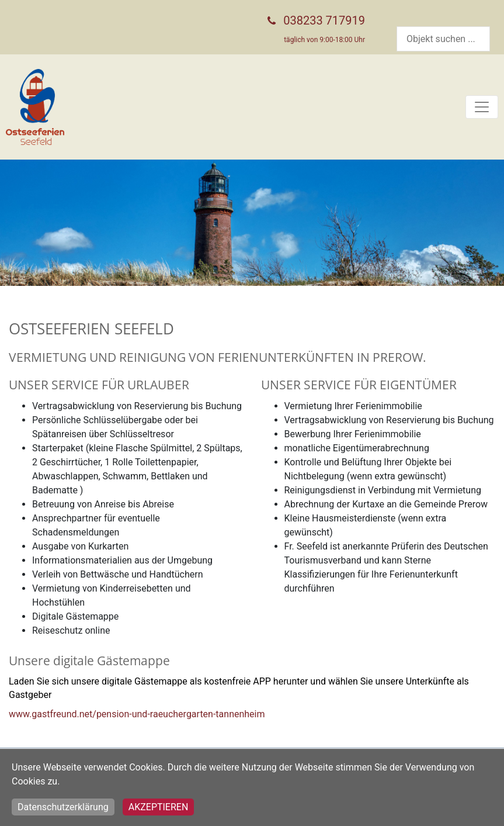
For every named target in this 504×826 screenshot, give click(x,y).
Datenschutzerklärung (63, 807)
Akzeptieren (159, 807)
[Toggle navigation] (482, 107)
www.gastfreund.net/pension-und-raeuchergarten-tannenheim (137, 714)
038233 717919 (324, 20)
